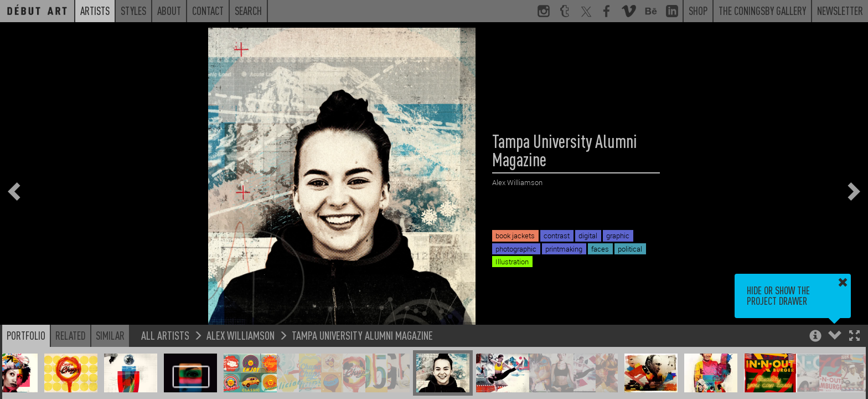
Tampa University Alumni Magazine (362, 335)
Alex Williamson (241, 335)
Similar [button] (110, 335)
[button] (854, 337)
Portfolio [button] (26, 335)
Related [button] (71, 335)
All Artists (165, 335)
